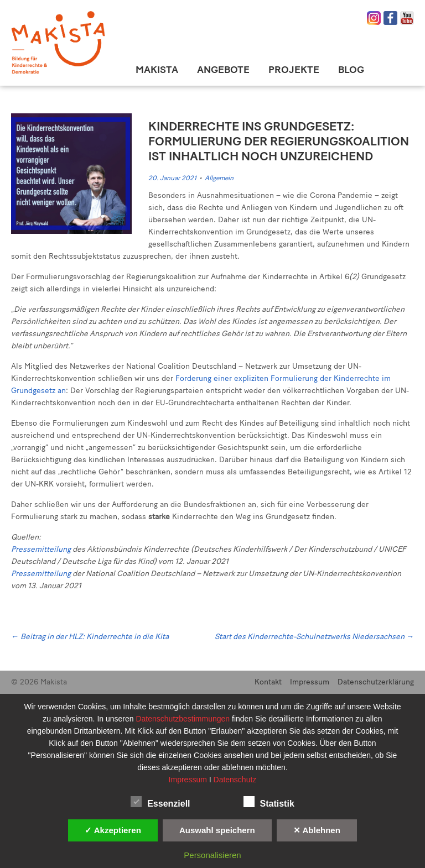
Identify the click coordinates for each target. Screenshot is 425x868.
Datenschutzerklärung (376, 682)
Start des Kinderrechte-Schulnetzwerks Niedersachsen (314, 637)
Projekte (294, 70)
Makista (157, 70)
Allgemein (219, 178)
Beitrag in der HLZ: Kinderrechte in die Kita (90, 637)
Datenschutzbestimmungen (184, 719)
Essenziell (160, 802)
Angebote (223, 70)
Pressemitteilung (41, 549)
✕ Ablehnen (317, 830)
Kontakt (268, 682)
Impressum (310, 682)
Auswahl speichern (217, 830)
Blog (351, 70)
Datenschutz (235, 780)
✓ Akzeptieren (113, 830)
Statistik (269, 802)
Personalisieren (212, 855)
